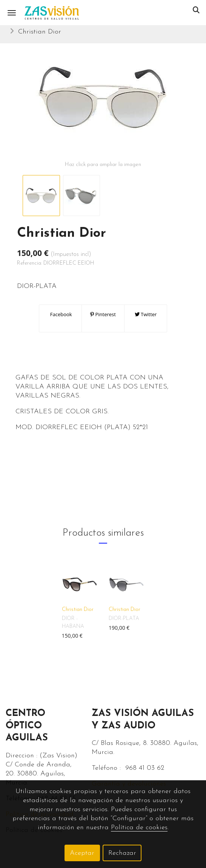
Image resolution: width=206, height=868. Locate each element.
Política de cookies (139, 828)
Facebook (60, 314)
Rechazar (122, 853)
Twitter (146, 314)
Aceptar (82, 853)
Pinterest (103, 314)
